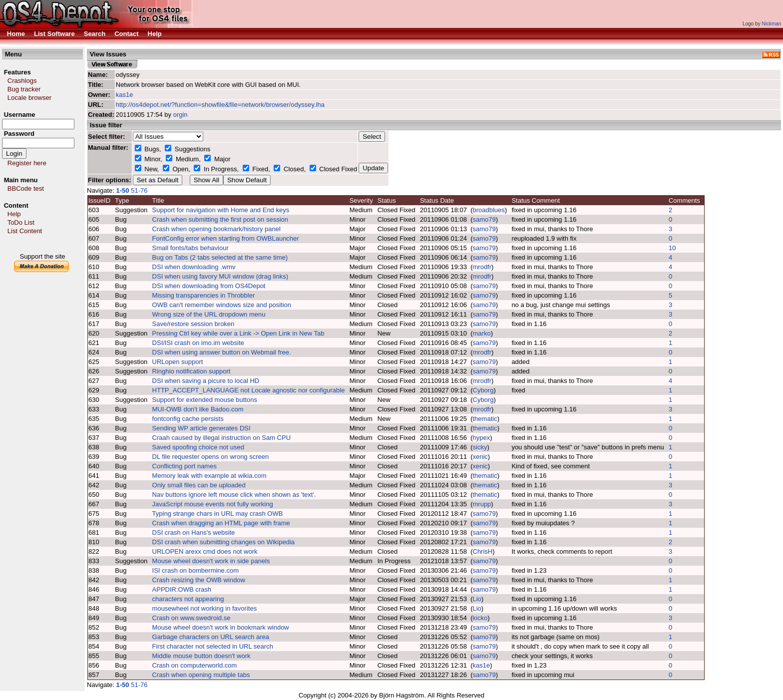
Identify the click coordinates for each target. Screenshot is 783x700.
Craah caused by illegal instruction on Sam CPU (221, 438)
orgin (181, 115)
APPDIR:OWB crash (182, 589)
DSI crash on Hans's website (194, 532)
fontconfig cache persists (188, 419)
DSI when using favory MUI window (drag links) (220, 276)
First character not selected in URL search (213, 646)
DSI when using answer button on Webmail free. (222, 352)
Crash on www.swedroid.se (192, 618)
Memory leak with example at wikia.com (209, 476)
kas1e (125, 95)
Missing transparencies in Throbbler (204, 295)
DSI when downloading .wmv (194, 267)
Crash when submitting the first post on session (220, 219)
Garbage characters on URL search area (211, 637)
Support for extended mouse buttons (205, 400)
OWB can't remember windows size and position (222, 305)
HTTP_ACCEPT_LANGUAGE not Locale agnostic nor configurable (249, 390)
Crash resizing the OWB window (199, 580)
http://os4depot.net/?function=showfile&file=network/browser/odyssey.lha (220, 105)
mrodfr (482, 267)
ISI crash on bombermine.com (196, 570)
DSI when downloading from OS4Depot (209, 286)
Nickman (771, 24)
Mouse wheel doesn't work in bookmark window (221, 627)
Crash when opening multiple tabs (201, 675)
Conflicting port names (185, 466)
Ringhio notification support (192, 371)
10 (672, 248)
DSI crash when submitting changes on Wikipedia (223, 542)
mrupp (482, 504)
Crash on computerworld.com (195, 665)
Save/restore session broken (194, 324)
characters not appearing (188, 599)
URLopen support (178, 362)
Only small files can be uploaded (199, 485)
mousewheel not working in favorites (205, 608)
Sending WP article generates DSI (201, 428)
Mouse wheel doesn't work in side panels (211, 561)
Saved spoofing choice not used (198, 447)
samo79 (484, 219)
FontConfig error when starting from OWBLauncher (226, 238)
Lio (477, 599)
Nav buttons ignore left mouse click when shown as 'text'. (234, 495)
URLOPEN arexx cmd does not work (205, 551)
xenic (480, 457)
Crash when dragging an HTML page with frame (221, 523)
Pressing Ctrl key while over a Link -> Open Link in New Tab (238, 333)
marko (482, 333)
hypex (482, 438)
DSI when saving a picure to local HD (206, 381)
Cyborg (483, 390)
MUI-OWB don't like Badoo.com (198, 409)
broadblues (489, 210)
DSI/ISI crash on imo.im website (198, 343)
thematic (485, 419)
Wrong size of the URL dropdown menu (209, 314)
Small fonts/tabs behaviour (191, 248)
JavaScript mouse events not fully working (213, 504)
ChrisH (483, 551)
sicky (480, 447)
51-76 (140, 190)
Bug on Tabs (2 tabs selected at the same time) (220, 257)
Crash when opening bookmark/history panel (216, 229)
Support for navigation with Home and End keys (221, 210)
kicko (480, 618)
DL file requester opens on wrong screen (211, 457)
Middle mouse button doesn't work (201, 656)
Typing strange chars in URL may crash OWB (218, 514)
